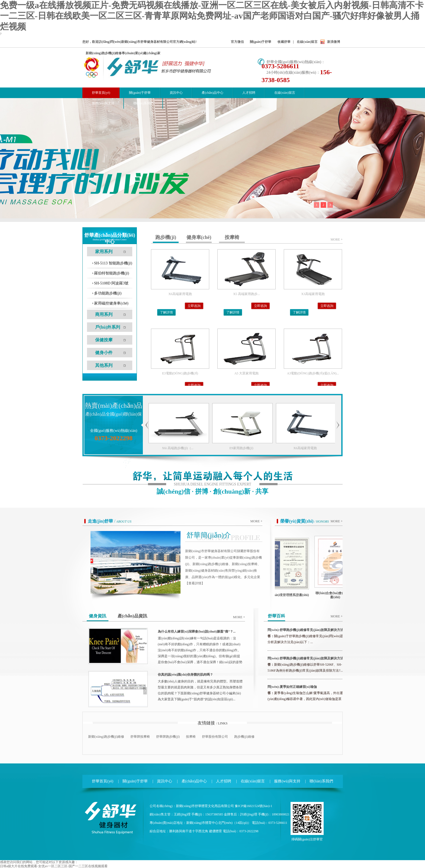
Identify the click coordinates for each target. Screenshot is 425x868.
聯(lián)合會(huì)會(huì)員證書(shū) (339, 595)
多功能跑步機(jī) (108, 293)
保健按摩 (104, 340)
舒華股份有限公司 (215, 737)
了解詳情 (166, 312)
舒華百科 (276, 616)
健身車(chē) (199, 237)
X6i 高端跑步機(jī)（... (198, 448)
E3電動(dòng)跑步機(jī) (180, 373)
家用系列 (104, 252)
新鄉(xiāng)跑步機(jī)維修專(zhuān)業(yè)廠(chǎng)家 (123, 53)
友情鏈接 (206, 723)
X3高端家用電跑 (313, 294)
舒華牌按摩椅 (140, 737)
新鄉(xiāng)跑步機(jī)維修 (106, 737)
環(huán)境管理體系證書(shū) (292, 595)
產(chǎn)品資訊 (132, 616)
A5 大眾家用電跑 (247, 373)
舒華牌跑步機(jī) (168, 737)
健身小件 (104, 353)
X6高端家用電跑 (180, 294)
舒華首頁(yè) (103, 781)
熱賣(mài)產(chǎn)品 (114, 406)
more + (337, 239)
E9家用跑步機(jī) (262, 448)
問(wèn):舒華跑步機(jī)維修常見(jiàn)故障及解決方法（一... (305, 660)
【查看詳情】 (195, 583)
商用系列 (104, 314)
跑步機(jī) (166, 237)
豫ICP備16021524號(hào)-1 (253, 806)
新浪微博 (334, 42)
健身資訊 (98, 616)
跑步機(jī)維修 (244, 737)
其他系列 (104, 365)
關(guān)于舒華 (261, 42)
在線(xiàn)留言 (307, 42)
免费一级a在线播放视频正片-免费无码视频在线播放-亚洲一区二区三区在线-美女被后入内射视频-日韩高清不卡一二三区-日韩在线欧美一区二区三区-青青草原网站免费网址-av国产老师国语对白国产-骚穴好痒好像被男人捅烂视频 (212, 16)
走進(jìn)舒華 (100, 521)
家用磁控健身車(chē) (111, 303)
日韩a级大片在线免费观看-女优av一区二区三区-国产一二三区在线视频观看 (54, 866)
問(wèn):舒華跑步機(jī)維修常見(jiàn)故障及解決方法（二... (305, 631)
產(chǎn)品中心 (212, 93)
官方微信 (237, 42)
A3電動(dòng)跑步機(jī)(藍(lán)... (313, 373)
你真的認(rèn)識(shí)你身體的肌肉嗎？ (185, 675)
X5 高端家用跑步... (247, 294)
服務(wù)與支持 (103, 103)
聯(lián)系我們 (143, 103)
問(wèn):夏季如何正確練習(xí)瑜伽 (292, 687)
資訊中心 (176, 93)
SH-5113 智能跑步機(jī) (113, 263)
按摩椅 (232, 237)
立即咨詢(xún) (194, 307)
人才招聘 (249, 93)
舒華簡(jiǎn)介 (209, 535)
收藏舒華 (284, 42)
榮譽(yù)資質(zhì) (297, 521)
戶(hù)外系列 (108, 327)
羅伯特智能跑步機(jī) (112, 273)
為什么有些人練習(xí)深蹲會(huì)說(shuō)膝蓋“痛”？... (197, 631)
